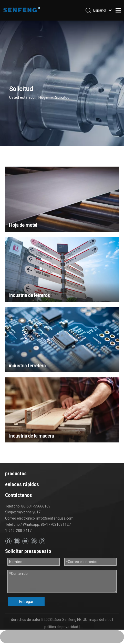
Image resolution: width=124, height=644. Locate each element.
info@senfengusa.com (55, 518)
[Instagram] (34, 541)
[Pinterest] (42, 541)
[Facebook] (8, 541)
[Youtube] (25, 541)
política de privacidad (61, 625)
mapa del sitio (100, 618)
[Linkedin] (17, 541)
